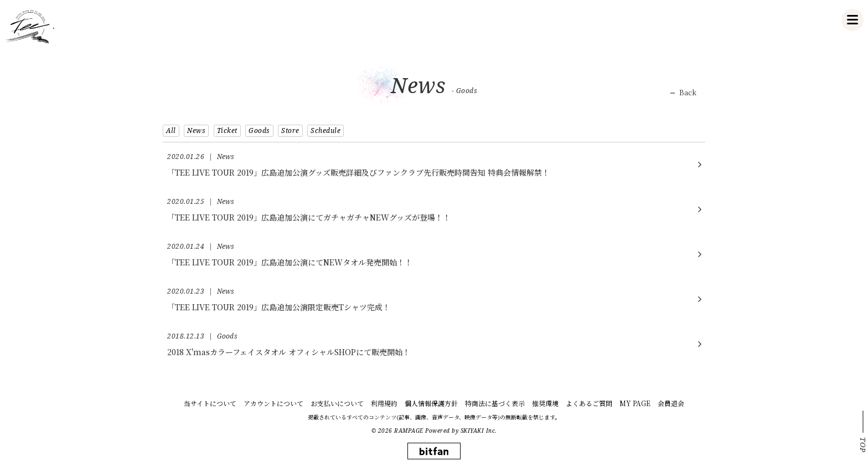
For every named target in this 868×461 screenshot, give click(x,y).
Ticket (227, 130)
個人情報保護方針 (431, 403)
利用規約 (384, 403)
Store (290, 130)
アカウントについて (273, 403)
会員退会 (671, 403)
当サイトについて (210, 403)
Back (688, 93)
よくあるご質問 (589, 403)
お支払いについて (337, 403)
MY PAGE (635, 403)
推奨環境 (545, 403)
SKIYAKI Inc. (479, 431)
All (171, 130)
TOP (863, 445)
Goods (259, 130)
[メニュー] (852, 20)
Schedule (325, 130)
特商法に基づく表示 (495, 403)
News (196, 130)
